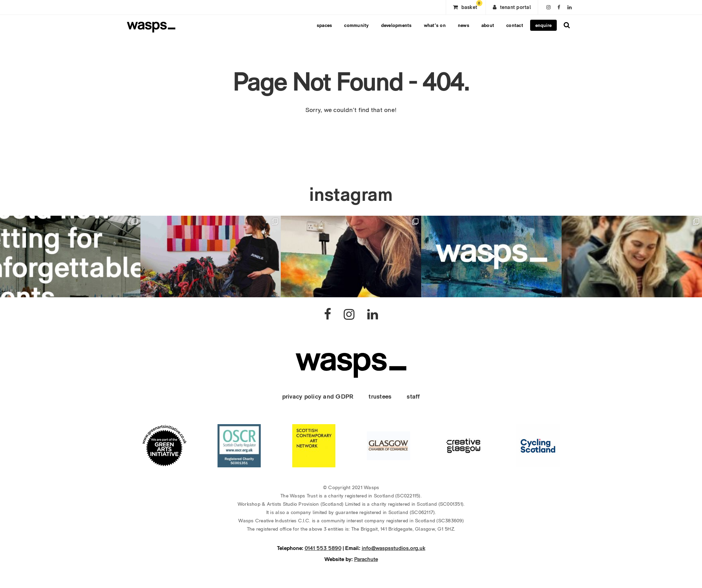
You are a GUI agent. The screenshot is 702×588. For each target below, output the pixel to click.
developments (396, 25)
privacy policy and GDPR (318, 396)
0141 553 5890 (323, 548)
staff (413, 396)
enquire (543, 25)
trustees (380, 396)
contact (515, 25)
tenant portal (512, 7)
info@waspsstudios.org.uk (394, 548)
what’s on (435, 25)
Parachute (366, 559)
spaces (325, 25)
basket (468, 5)
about (488, 25)
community (356, 25)
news (464, 25)
